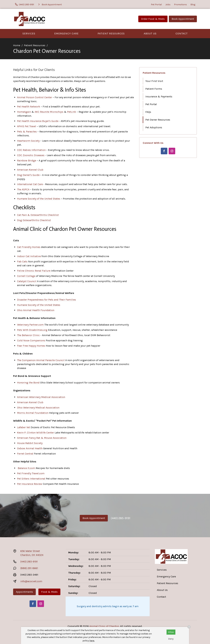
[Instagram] (172, 151)
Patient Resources (111, 33)
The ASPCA (23, 189)
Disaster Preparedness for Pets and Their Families (47, 300)
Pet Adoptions (154, 127)
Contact (182, 33)
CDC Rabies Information (31, 150)
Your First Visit (154, 81)
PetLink (72, 112)
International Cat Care (30, 184)
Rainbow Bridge (27, 160)
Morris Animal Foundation (33, 413)
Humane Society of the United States (39, 199)
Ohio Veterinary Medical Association (38, 408)
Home (17, 45)
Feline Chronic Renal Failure (34, 271)
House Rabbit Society (30, 443)
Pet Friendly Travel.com (31, 473)
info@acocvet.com (31, 581)
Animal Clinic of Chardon (104, 626)
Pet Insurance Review (30, 484)
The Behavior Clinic (28, 335)
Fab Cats (23, 261)
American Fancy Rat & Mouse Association (42, 438)
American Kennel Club (30, 170)
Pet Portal (156, 5)
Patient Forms (154, 89)
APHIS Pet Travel (27, 126)
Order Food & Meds (153, 19)
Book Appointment (183, 19)
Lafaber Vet (24, 427)
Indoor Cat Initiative (29, 256)
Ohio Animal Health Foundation (36, 310)
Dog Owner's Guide (28, 175)
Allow (171, 632)
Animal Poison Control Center (35, 97)
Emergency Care (66, 33)
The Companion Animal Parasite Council (41, 360)
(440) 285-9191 (121, 518)
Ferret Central (26, 454)
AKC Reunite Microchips (49, 112)
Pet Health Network (29, 107)
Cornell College (26, 276)
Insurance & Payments (159, 96)
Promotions (180, 5)
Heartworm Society (28, 141)
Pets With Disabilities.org (32, 330)
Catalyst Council (27, 281)
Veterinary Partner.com (31, 325)
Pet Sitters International (31, 479)
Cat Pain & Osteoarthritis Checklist (38, 215)
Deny (171, 639)
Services (29, 33)
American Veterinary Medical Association (41, 397)
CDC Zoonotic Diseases (31, 155)
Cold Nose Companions (31, 340)
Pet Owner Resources (158, 120)
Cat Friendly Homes (29, 247)
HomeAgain (24, 112)
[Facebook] (164, 151)
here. (92, 641)
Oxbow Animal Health (30, 448)
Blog (193, 5)
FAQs (148, 112)
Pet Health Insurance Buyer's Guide (38, 121)
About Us (150, 33)
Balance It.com (27, 468)
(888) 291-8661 (29, 568)
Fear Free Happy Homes (31, 346)
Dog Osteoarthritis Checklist (34, 220)
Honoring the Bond (29, 383)
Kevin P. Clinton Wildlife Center (36, 433)
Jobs (168, 5)
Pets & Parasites (27, 132)
